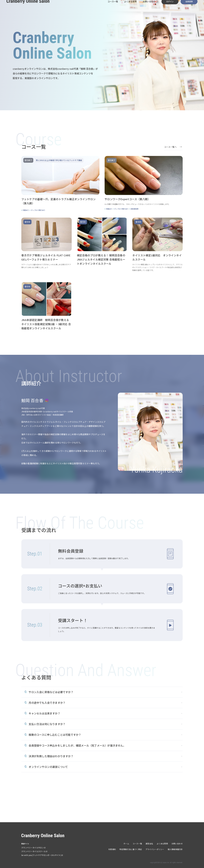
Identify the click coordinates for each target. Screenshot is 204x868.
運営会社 (149, 844)
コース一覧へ (170, 147)
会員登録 (189, 7)
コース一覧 (112, 7)
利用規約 (112, 849)
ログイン (170, 7)
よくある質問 (130, 7)
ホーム (126, 844)
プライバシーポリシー (155, 849)
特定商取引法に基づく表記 (131, 849)
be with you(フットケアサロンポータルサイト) (41, 855)
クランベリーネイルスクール (33, 851)
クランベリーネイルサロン (33, 848)
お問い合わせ (149, 7)
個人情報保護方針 (175, 849)
